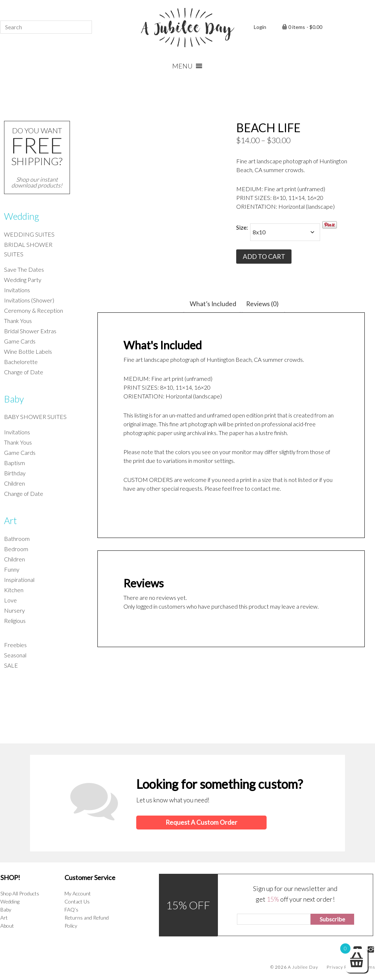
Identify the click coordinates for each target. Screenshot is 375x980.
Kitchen (14, 590)
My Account (78, 893)
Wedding (22, 216)
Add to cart (263, 257)
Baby (14, 399)
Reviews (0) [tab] (261, 304)
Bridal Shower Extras (30, 331)
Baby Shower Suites (35, 417)
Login (260, 27)
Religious (15, 621)
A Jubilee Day (187, 27)
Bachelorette (21, 362)
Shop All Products (20, 893)
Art (10, 520)
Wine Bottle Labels (28, 351)
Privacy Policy (342, 967)
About (7, 925)
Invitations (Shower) (29, 300)
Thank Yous (18, 321)
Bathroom (17, 539)
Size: (242, 227)
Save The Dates (24, 269)
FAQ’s (71, 909)
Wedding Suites (29, 234)
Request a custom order (201, 822)
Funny (12, 569)
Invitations (17, 290)
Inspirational (19, 580)
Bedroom (16, 549)
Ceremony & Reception (34, 310)
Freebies (15, 645)
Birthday (15, 473)
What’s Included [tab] (213, 304)
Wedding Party (23, 280)
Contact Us (77, 901)
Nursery (14, 610)
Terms (368, 967)
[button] (182, 66)
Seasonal (15, 655)
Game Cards (20, 341)
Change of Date (24, 372)
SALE (11, 665)
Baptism (14, 463)
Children (14, 483)
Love (10, 600)
